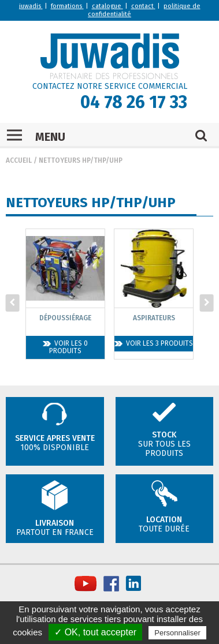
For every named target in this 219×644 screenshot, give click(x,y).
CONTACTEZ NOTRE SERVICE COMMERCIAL (110, 86)
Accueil (19, 160)
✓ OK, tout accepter (95, 632)
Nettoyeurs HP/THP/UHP (81, 160)
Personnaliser (177, 633)
